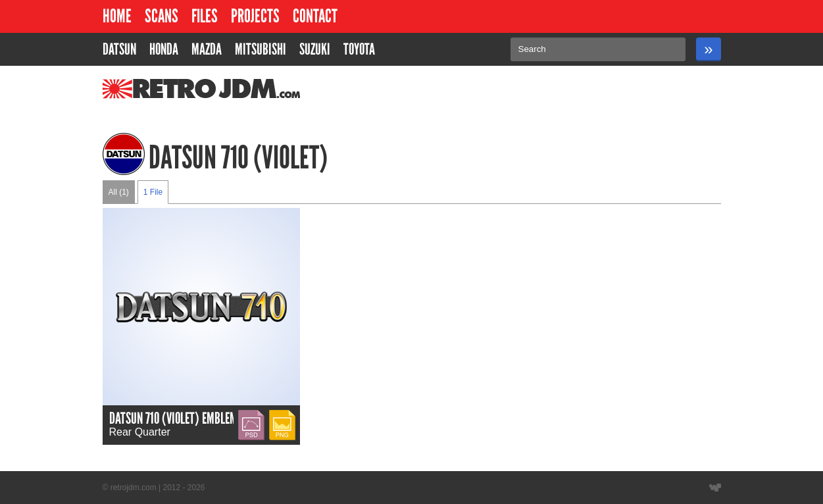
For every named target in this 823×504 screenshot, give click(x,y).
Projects (255, 16)
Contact (315, 16)
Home (117, 16)
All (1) (119, 192)
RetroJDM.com (167, 89)
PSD (249, 416)
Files (205, 16)
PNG (281, 416)
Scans (162, 16)
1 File (153, 192)
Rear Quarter (140, 432)
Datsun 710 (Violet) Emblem (173, 418)
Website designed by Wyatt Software (715, 488)
